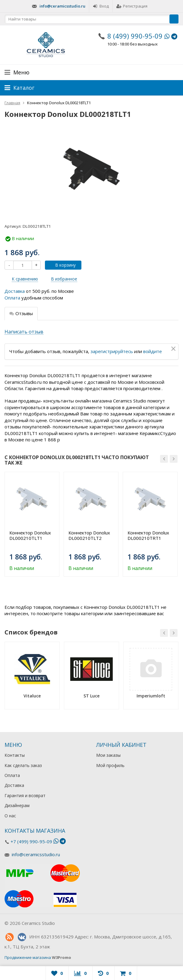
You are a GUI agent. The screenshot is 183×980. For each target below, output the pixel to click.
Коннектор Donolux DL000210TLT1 (30, 535)
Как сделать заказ (23, 765)
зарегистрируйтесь (112, 351)
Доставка (15, 291)
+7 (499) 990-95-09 (31, 841)
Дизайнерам (17, 805)
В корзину (62, 265)
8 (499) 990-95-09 (135, 36)
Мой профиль (110, 765)
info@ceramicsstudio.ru (62, 6)
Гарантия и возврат (25, 795)
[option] (32, 524)
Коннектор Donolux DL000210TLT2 (89, 535)
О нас (10, 816)
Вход (101, 6)
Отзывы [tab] (21, 313)
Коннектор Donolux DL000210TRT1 (148, 535)
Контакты (15, 755)
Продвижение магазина (28, 957)
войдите (153, 351)
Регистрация (132, 6)
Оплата (12, 298)
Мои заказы (108, 755)
